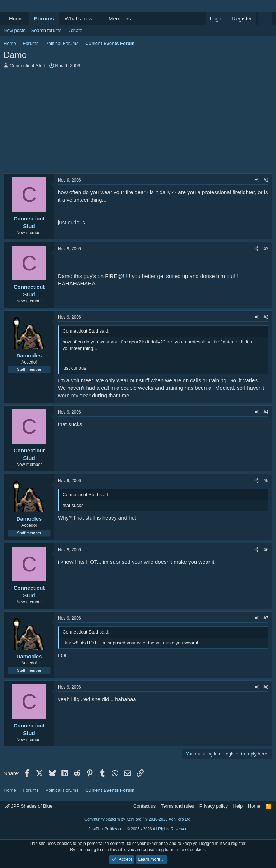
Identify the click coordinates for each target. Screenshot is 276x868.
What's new (79, 19)
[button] (98, 19)
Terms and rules (178, 806)
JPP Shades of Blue (29, 806)
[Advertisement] (138, 123)
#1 (266, 180)
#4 (266, 412)
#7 (266, 618)
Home (16, 19)
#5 (266, 481)
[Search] (265, 19)
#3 (266, 317)
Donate (75, 30)
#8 (266, 687)
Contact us (144, 806)
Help (238, 806)
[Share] (257, 180)
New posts (15, 30)
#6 (266, 550)
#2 (266, 249)
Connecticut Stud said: (86, 331)
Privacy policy (214, 806)
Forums (44, 19)
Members (120, 19)
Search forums (47, 30)
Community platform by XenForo (138, 819)
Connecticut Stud (27, 66)
